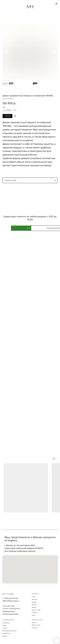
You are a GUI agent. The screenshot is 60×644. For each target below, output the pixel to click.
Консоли (34, 605)
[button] (30, 180)
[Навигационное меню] (56, 4)
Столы (34, 597)
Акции (4, 626)
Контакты (35, 628)
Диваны (34, 607)
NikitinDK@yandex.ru (11, 601)
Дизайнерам (6, 633)
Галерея (5, 628)
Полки (34, 615)
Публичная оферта (9, 611)
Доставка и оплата (37, 620)
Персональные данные (10, 614)
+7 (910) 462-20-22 (10, 598)
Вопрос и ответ (36, 625)
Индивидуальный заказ (9, 631)
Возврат (34, 623)
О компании (6, 623)
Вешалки (34, 600)
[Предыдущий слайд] (6, 52)
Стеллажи (35, 613)
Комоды (34, 602)
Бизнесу (5, 636)
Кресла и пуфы (36, 610)
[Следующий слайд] (54, 52)
